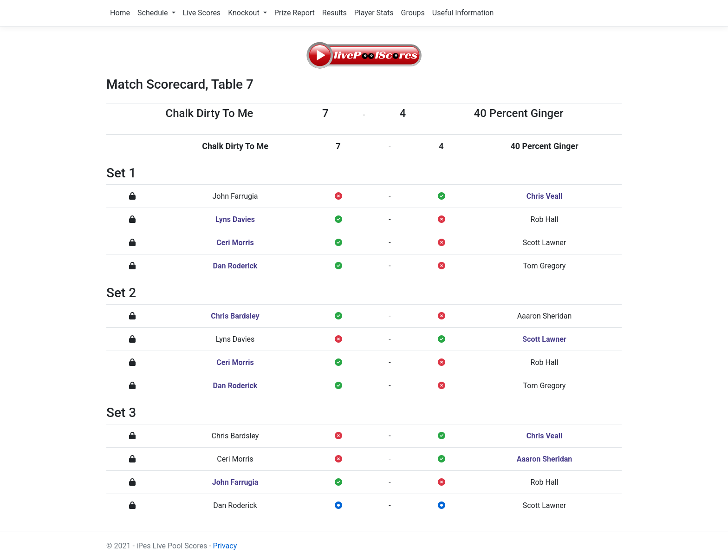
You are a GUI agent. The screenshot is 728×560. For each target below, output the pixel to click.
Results (335, 13)
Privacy (225, 546)
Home (120, 13)
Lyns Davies (235, 219)
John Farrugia (235, 196)
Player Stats (374, 13)
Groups (413, 13)
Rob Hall (545, 219)
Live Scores (202, 13)
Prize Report (295, 13)
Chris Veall (545, 196)
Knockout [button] (244, 13)
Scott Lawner (545, 243)
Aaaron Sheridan (545, 316)
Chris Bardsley (235, 316)
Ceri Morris (235, 243)
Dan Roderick (235, 266)
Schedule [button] (153, 13)
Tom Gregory (545, 266)
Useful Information (463, 13)
